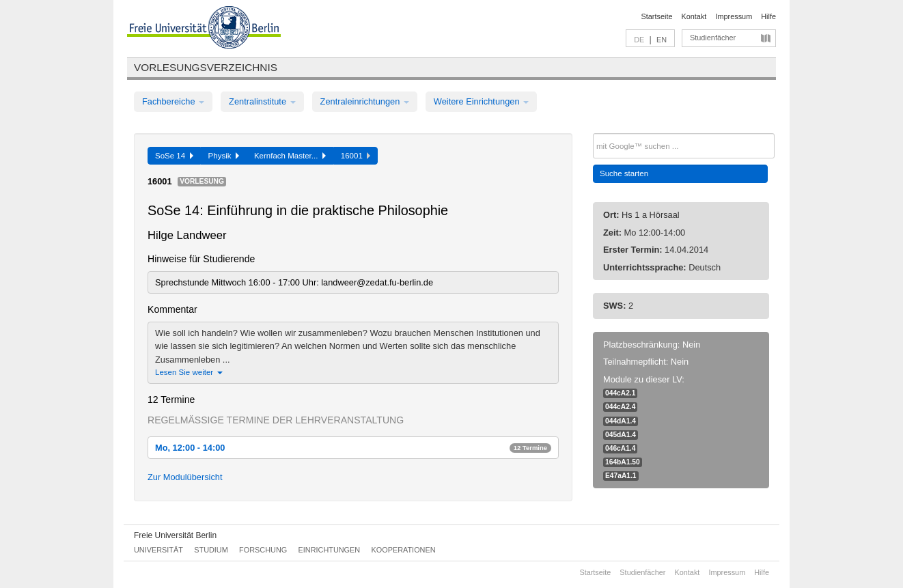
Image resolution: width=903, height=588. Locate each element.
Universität (158, 550)
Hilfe (768, 16)
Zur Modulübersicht (185, 477)
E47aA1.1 (621, 476)
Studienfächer (713, 38)
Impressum (734, 16)
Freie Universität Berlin (175, 535)
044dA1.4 (621, 421)
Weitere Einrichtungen (481, 101)
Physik (224, 156)
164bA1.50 (623, 462)
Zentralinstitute (262, 101)
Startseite (657, 16)
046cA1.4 (620, 448)
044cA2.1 (620, 393)
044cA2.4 (620, 407)
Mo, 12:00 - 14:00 (353, 448)
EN (662, 40)
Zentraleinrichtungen (365, 101)
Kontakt (694, 16)
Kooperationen (404, 550)
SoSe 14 (174, 156)
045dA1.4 (621, 435)
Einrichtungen (330, 550)
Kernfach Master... (290, 156)
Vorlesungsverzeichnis (206, 67)
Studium (211, 550)
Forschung (263, 550)
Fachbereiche (173, 101)
